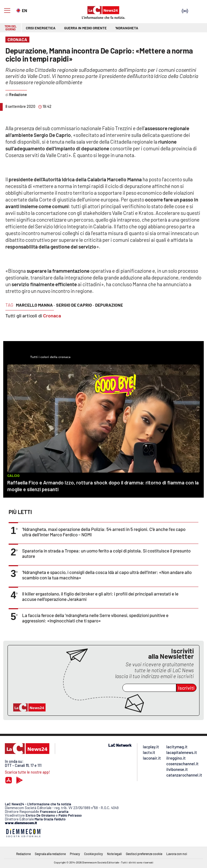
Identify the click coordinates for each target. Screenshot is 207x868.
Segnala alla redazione (50, 854)
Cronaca (52, 316)
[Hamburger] (7, 11)
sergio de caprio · (75, 305)
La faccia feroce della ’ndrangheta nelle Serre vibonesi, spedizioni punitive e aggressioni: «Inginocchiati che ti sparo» (95, 618)
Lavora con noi (177, 854)
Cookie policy (94, 854)
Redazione (23, 854)
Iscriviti (186, 688)
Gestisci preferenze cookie (144, 854)
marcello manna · (35, 305)
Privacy (75, 854)
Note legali (114, 854)
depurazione (109, 305)
